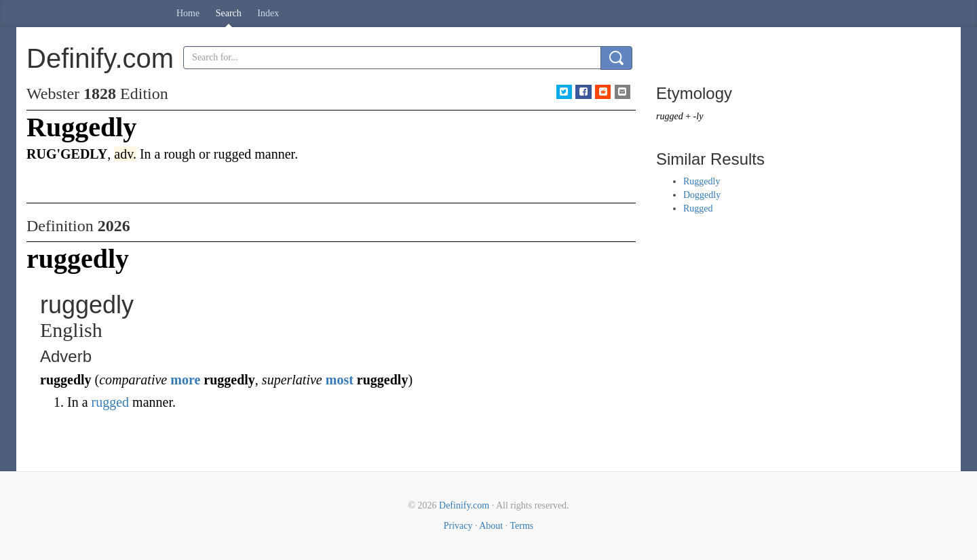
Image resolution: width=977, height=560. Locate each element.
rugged (111, 402)
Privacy (458, 526)
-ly (698, 116)
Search (229, 13)
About (491, 526)
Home (188, 13)
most (340, 380)
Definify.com (464, 505)
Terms (521, 526)
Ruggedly (702, 181)
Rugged (698, 208)
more (185, 380)
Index (268, 13)
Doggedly (702, 195)
